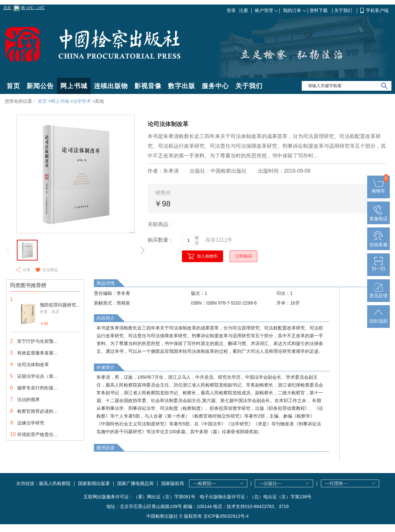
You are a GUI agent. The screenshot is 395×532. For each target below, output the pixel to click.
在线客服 (378, 242)
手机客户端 (377, 10)
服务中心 (215, 86)
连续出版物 (111, 86)
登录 (231, 10)
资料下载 (319, 10)
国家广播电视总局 (135, 483)
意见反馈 (378, 293)
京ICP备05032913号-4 (226, 516)
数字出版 (182, 86)
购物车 (378, 188)
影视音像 (148, 86)
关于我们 (344, 10)
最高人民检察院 (55, 483)
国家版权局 (173, 483)
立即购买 (243, 256)
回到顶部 (378, 318)
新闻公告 (40, 86)
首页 (13, 86)
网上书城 (74, 86)
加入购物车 (207, 256)
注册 (243, 10)
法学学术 (82, 101)
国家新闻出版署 (94, 483)
